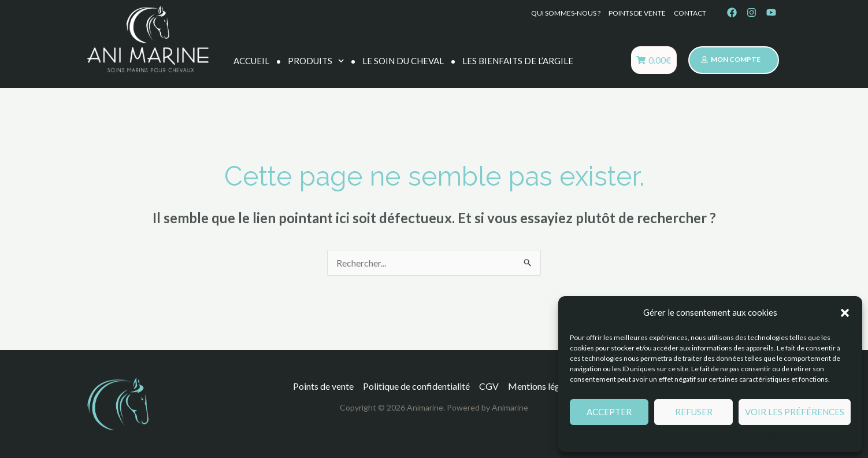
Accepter (609, 412)
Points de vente (637, 13)
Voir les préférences (795, 412)
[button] (845, 313)
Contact (690, 13)
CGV (489, 386)
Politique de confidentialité (740, 437)
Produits (316, 61)
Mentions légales (666, 437)
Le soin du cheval (403, 61)
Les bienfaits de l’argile (518, 61)
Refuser (694, 412)
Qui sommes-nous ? (566, 13)
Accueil (251, 61)
